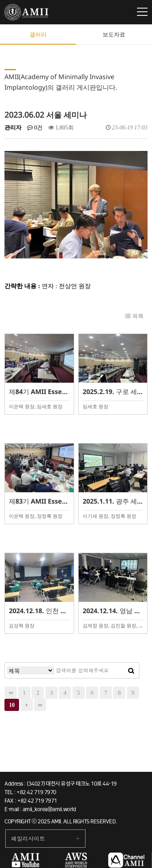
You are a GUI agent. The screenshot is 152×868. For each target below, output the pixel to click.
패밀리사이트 (28, 838)
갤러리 (38, 34)
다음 (27, 705)
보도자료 (114, 34)
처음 (11, 693)
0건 (35, 128)
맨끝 (40, 705)
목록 (134, 316)
